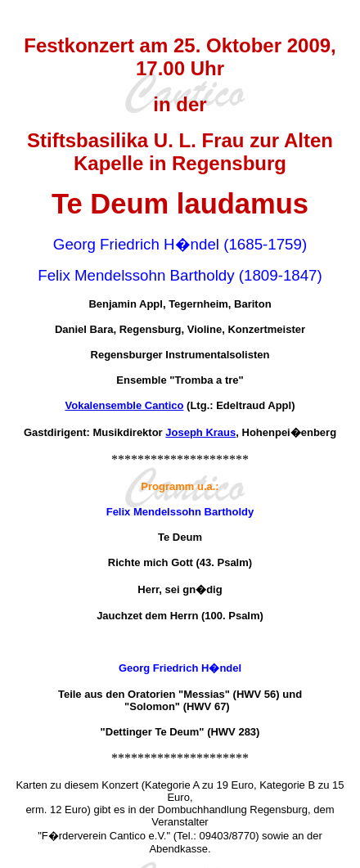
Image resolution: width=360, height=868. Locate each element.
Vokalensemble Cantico (125, 405)
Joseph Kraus (200, 432)
